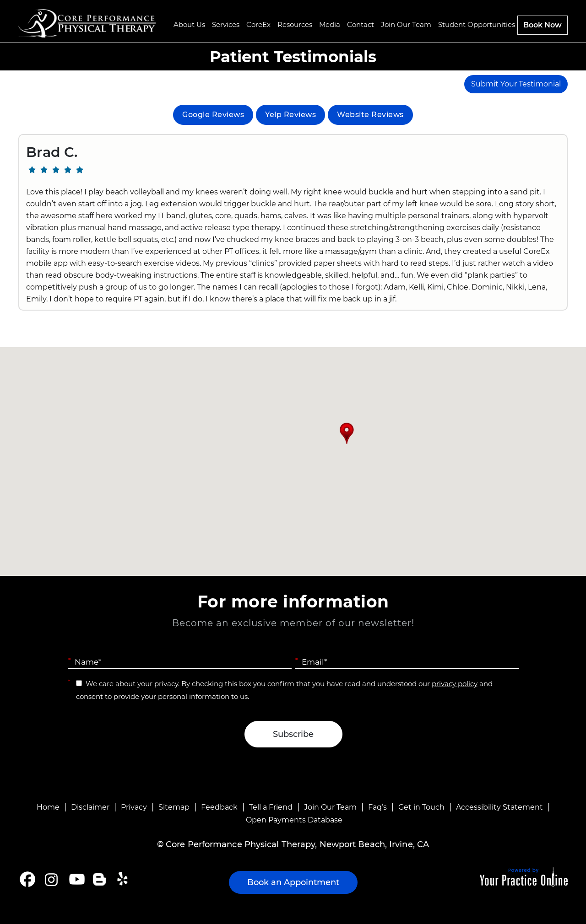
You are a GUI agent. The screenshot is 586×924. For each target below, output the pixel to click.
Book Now (543, 25)
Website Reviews (370, 115)
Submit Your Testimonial (516, 84)
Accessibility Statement (499, 807)
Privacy (134, 807)
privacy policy (455, 684)
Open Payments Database (294, 820)
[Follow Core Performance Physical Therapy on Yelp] (124, 879)
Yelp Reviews (290, 115)
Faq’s (377, 807)
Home (48, 807)
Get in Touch (421, 807)
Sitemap (174, 807)
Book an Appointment (293, 882)
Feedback (219, 807)
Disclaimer (90, 807)
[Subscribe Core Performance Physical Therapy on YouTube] (76, 879)
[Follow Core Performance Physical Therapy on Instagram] (51, 879)
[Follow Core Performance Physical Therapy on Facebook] (27, 879)
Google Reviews (213, 115)
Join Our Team (330, 807)
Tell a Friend (271, 807)
